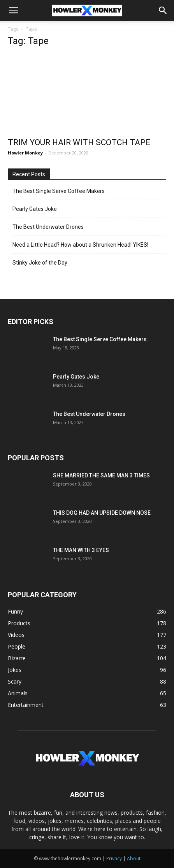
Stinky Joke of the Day (40, 263)
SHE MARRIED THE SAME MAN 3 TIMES (101, 475)
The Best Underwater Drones (48, 227)
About (134, 858)
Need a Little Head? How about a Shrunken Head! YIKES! (80, 245)
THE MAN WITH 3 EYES (81, 550)
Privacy (114, 858)
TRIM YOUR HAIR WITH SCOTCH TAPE (79, 142)
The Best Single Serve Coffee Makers (59, 191)
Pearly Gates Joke (35, 209)
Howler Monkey (25, 153)
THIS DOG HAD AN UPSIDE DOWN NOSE (102, 513)
